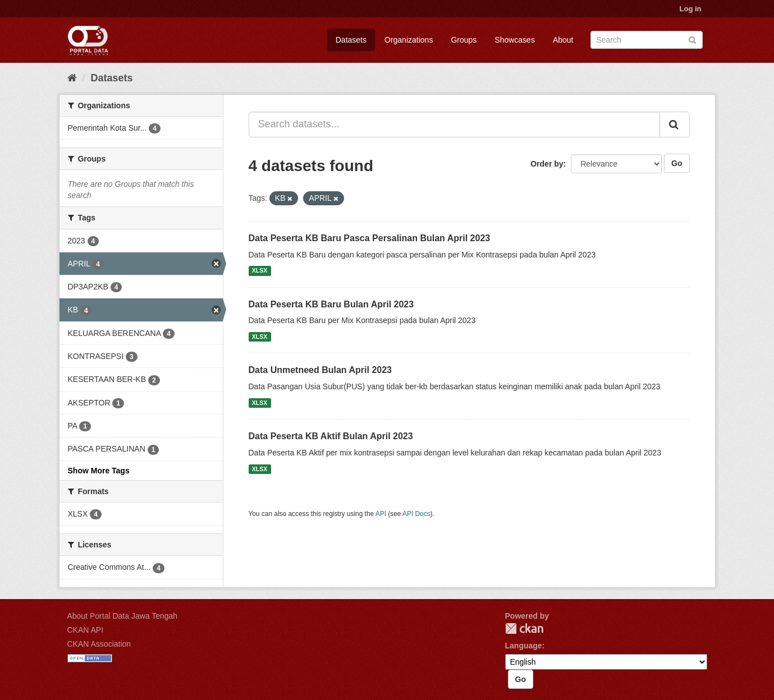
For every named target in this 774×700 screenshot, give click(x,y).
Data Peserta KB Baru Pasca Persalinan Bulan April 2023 (370, 238)
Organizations (409, 40)
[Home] (72, 78)
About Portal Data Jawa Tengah (123, 616)
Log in (691, 9)
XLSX (260, 271)
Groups (464, 40)
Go (677, 163)
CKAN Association (99, 644)
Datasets (351, 40)
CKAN (524, 628)
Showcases (515, 40)
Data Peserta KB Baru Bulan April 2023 (331, 304)
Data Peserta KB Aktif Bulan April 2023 (331, 436)
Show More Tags (99, 471)
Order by (547, 164)
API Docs (416, 514)
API (381, 514)
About (563, 40)
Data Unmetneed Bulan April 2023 (320, 370)
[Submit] (692, 39)
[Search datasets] (647, 40)
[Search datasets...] (454, 125)
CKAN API (86, 630)
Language (524, 646)
